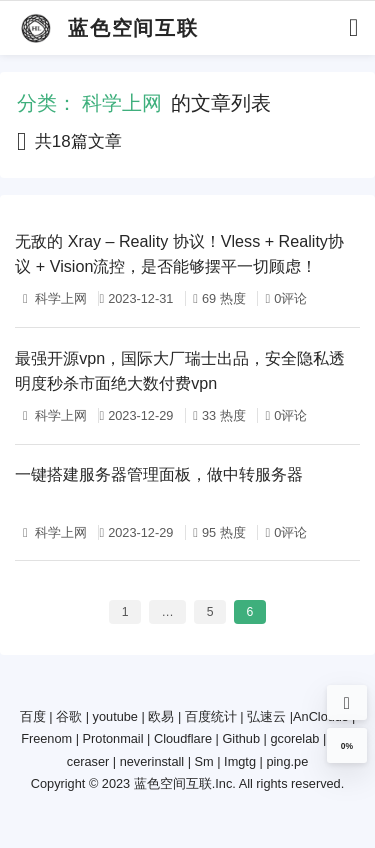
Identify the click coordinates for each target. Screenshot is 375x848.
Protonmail (113, 738)
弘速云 (266, 716)
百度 (33, 716)
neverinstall (152, 761)
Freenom (46, 738)
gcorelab (294, 738)
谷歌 (69, 716)
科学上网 (60, 298)
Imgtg (240, 761)
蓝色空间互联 (173, 783)
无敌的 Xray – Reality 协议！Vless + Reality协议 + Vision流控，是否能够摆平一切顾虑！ (179, 253)
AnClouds (320, 716)
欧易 (161, 716)
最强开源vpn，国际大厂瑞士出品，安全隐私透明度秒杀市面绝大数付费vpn (180, 370)
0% (347, 746)
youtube (115, 716)
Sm (204, 761)
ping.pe (287, 761)
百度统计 (211, 716)
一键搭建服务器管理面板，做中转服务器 (159, 474)
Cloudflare (183, 738)
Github (241, 738)
